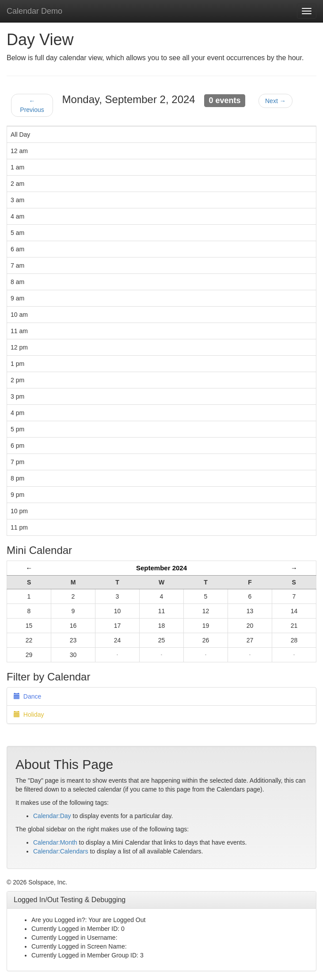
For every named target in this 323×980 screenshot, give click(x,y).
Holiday (29, 715)
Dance (27, 696)
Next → (275, 101)
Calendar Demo (34, 11)
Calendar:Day (52, 816)
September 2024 (161, 568)
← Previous (32, 105)
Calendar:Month (55, 842)
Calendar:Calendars (61, 851)
